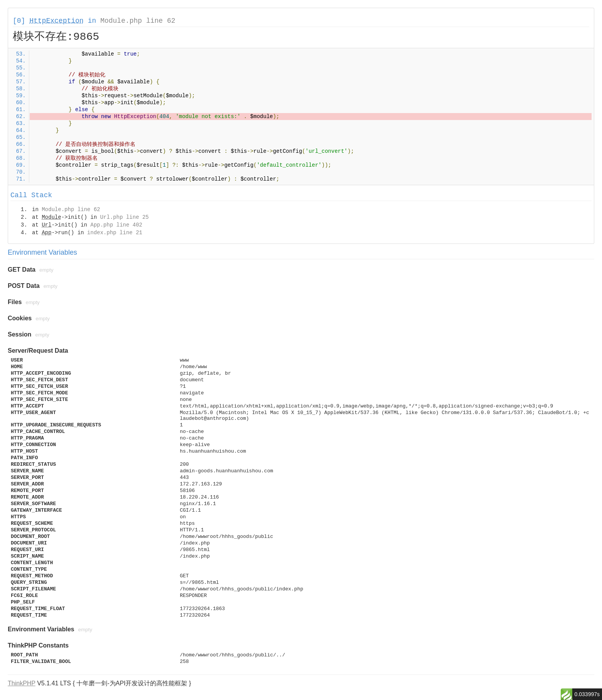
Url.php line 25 (124, 217)
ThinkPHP (22, 683)
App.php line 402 (116, 225)
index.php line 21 (115, 233)
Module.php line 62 (138, 21)
